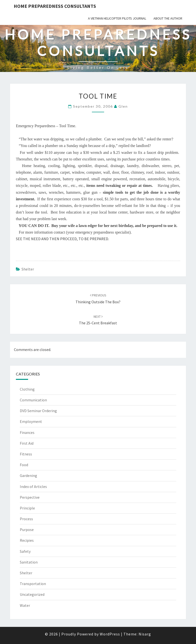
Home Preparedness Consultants (55, 6)
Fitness (26, 454)
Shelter (28, 269)
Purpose (27, 530)
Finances (27, 432)
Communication (33, 400)
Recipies (27, 540)
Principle (27, 508)
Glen (123, 106)
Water (25, 605)
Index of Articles (33, 486)
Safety (25, 551)
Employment (31, 421)
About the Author (168, 18)
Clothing (27, 389)
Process (26, 519)
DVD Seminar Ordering (38, 411)
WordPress (110, 634)
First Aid (27, 443)
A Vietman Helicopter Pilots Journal (117, 18)
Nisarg (145, 634)
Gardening (28, 475)
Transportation (33, 584)
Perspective (30, 497)
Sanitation (29, 562)
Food (24, 465)
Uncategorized (32, 594)
